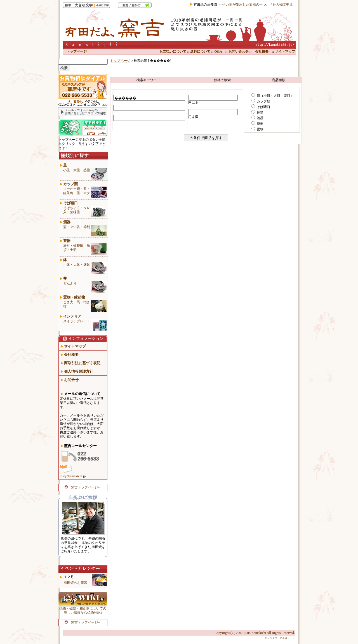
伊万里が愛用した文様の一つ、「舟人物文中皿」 (259, 4)
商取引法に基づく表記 (82, 363)
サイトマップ (285, 51)
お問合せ (71, 380)
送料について (200, 51)
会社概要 (262, 51)
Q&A (218, 51)
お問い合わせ (238, 51)
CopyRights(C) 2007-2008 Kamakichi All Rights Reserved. (255, 633)
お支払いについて (173, 51)
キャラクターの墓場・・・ (280, 638)
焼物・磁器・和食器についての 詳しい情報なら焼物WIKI (83, 611)
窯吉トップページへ (83, 487)
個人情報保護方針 (79, 371)
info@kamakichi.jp (73, 476)
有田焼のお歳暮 (76, 583)
